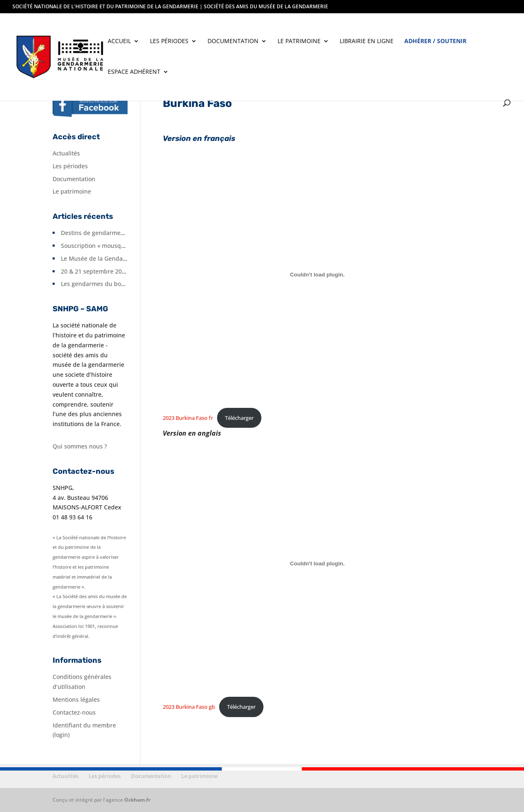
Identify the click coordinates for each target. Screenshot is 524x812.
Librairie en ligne (367, 41)
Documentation (233, 41)
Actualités (66, 153)
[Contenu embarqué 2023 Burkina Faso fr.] (317, 274)
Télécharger (239, 418)
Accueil (119, 41)
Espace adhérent (134, 72)
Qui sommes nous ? (80, 446)
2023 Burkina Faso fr (188, 418)
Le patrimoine (299, 41)
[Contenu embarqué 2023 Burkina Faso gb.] (317, 563)
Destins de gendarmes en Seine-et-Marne (119, 233)
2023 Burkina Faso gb (189, 707)
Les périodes (169, 41)
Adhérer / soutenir (435, 41)
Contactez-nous (74, 712)
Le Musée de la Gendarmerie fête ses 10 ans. (123, 258)
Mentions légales (76, 699)
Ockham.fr (137, 800)
